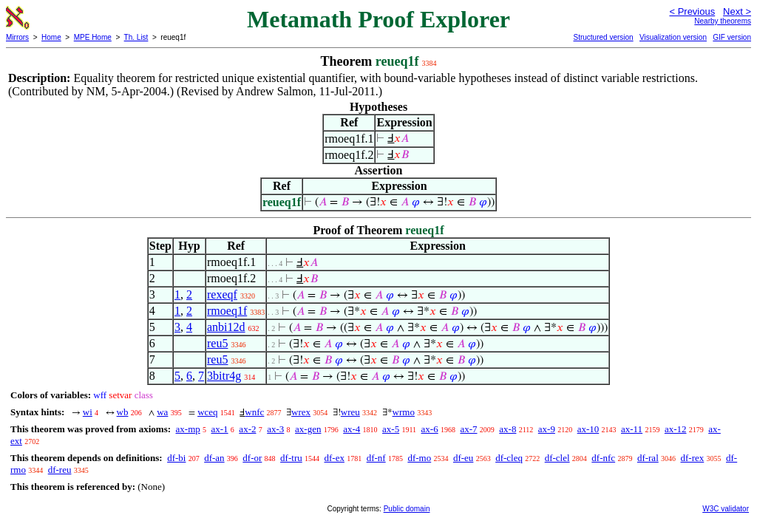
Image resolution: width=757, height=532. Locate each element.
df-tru (291, 458)
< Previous (692, 11)
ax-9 (547, 429)
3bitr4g (224, 376)
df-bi (176, 458)
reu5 (217, 343)
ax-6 (430, 429)
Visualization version (673, 37)
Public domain (407, 509)
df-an (214, 458)
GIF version (732, 37)
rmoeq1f (227, 311)
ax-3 (275, 429)
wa (162, 412)
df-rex (693, 458)
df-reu (60, 470)
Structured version (603, 37)
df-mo (419, 458)
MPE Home (93, 37)
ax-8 (508, 429)
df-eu (463, 458)
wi (88, 412)
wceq (207, 412)
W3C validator (726, 509)
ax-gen (308, 429)
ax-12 (676, 429)
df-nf (376, 458)
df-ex (334, 458)
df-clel (557, 458)
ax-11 (632, 429)
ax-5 (391, 429)
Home (51, 37)
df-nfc (603, 458)
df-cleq (509, 458)
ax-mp (188, 429)
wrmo (404, 412)
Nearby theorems (723, 21)
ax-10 (588, 429)
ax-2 (247, 429)
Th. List (136, 37)
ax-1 (220, 429)
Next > (737, 11)
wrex (301, 412)
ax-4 (352, 429)
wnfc (254, 412)
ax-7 (468, 429)
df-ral (648, 458)
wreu (350, 412)
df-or (252, 458)
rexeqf (222, 294)
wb (123, 412)
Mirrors (17, 37)
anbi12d (226, 327)
